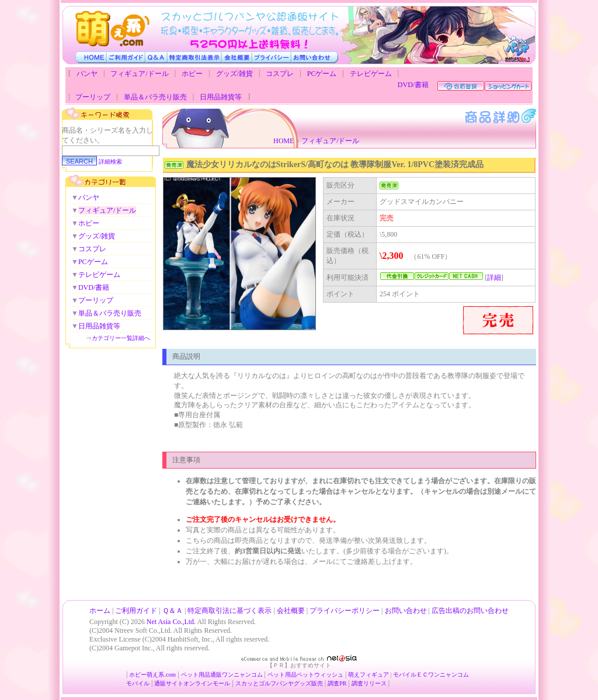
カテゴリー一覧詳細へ (121, 338)
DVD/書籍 (413, 85)
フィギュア (374, 675)
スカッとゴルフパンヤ (265, 683)
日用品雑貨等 (221, 97)
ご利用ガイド (136, 611)
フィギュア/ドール (139, 74)
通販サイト (169, 683)
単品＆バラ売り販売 (155, 97)
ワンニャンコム (242, 675)
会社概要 (291, 611)
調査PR (337, 683)
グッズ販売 (308, 683)
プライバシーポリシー (345, 611)
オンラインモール (207, 683)
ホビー (192, 74)
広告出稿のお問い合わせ (470, 611)
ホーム (100, 611)
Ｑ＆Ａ (173, 611)
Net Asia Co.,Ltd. (171, 622)
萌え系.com (161, 675)
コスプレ (280, 74)
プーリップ (93, 97)
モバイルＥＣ (411, 675)
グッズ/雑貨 (234, 74)
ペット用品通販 (201, 675)
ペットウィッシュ (320, 675)
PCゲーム (322, 74)
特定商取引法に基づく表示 (230, 611)
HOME (284, 141)
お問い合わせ (406, 611)
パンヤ (87, 74)
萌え (354, 675)
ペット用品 (282, 675)
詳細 (494, 278)
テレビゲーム (371, 74)
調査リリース (369, 683)
